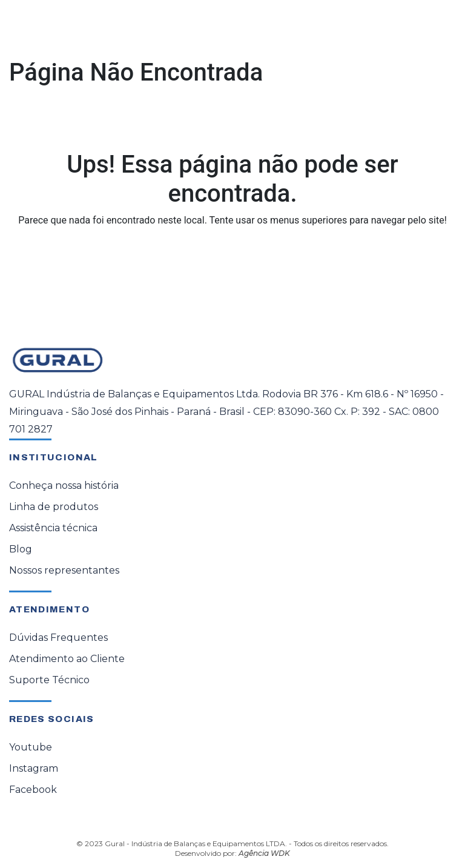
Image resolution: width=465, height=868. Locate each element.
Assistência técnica (53, 528)
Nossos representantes (64, 570)
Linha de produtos (54, 507)
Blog (21, 549)
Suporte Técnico (49, 680)
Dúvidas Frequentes (58, 638)
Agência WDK (264, 853)
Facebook (33, 790)
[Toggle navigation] (438, 28)
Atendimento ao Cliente (67, 659)
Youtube (31, 747)
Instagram (34, 768)
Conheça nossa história (64, 485)
